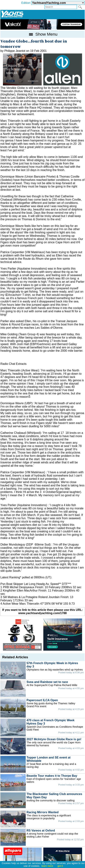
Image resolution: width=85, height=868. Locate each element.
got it (60, 866)
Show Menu (42, 34)
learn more (47, 866)
